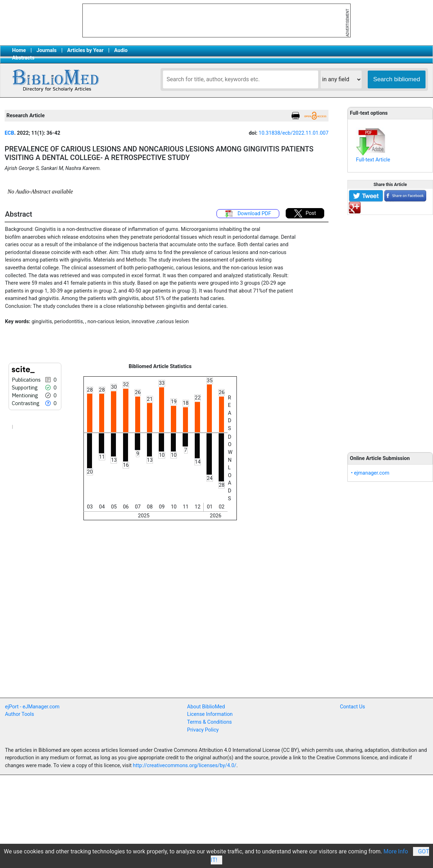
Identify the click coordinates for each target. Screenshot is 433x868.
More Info (396, 851)
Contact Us (353, 707)
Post (305, 213)
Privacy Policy (203, 730)
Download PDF (248, 214)
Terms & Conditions (210, 722)
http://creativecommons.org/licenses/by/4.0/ (185, 766)
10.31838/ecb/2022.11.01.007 (294, 133)
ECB (9, 133)
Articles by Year (85, 50)
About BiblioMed (206, 707)
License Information (210, 714)
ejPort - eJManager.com (32, 707)
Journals (46, 50)
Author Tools (19, 714)
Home (19, 50)
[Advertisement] (390, 330)
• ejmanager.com (370, 473)
